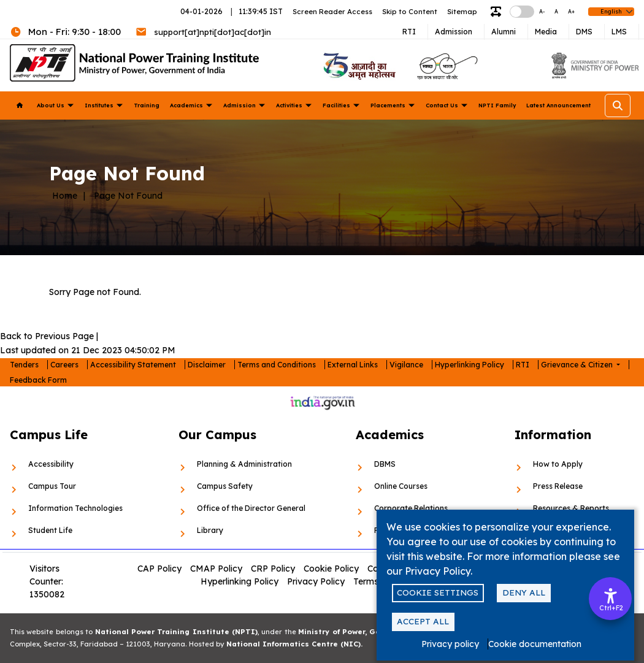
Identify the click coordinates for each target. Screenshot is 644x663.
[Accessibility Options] (610, 599)
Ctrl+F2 (611, 608)
